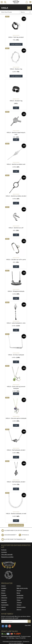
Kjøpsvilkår (28, 625)
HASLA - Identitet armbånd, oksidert (16, 196)
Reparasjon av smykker (7, 557)
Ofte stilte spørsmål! (7, 554)
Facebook (4, 550)
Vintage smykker (21, 607)
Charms (3, 591)
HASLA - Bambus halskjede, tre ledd (16, 514)
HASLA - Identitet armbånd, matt (16, 164)
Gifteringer (4, 598)
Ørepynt (19, 609)
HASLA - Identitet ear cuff (16, 228)
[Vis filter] (29, 8)
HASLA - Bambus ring (16, 69)
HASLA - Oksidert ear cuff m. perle (16, 259)
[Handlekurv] (30, 2)
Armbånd (4, 588)
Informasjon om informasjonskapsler (12, 641)
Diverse (3, 593)
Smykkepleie (20, 595)
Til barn (19, 600)
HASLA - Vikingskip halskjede (16, 291)
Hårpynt (3, 607)
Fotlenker (4, 595)
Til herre (19, 605)
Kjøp (16, 108)
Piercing (19, 591)
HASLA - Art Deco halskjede (16, 355)
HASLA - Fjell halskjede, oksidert (16, 450)
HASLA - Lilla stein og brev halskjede (16, 418)
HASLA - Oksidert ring (16, 101)
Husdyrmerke (5, 605)
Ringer (18, 593)
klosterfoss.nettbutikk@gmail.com (15, 539)
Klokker (19, 586)
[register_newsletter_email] (29, 621)
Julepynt (4, 609)
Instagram (4, 552)
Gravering (4, 600)
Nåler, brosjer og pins (22, 588)
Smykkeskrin (20, 598)
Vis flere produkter (16, 525)
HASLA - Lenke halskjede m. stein (16, 323)
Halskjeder (4, 602)
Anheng (3, 586)
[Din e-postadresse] (15, 621)
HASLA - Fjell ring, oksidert (16, 37)
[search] (5, 2)
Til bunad (19, 602)
